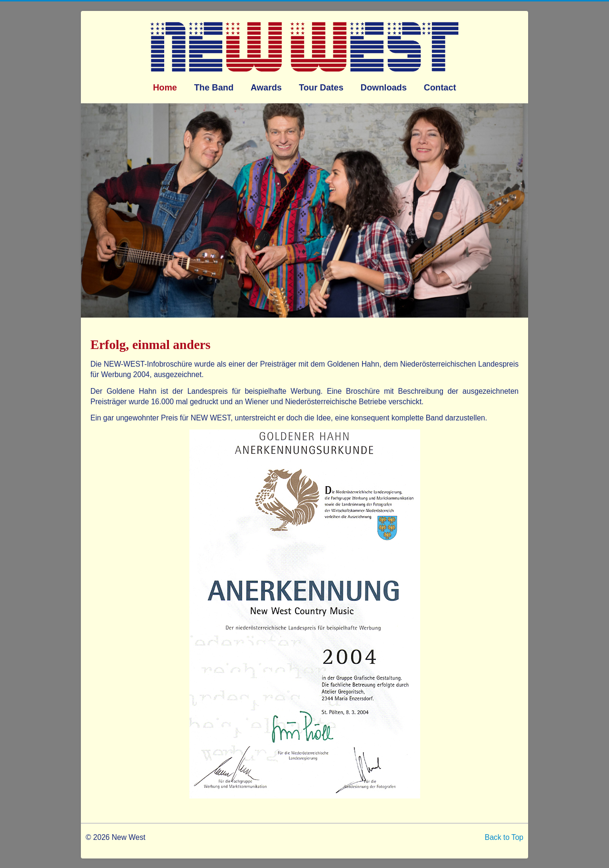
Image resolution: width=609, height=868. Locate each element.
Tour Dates (321, 88)
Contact (440, 88)
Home (165, 88)
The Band (214, 88)
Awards (266, 88)
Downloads (384, 88)
